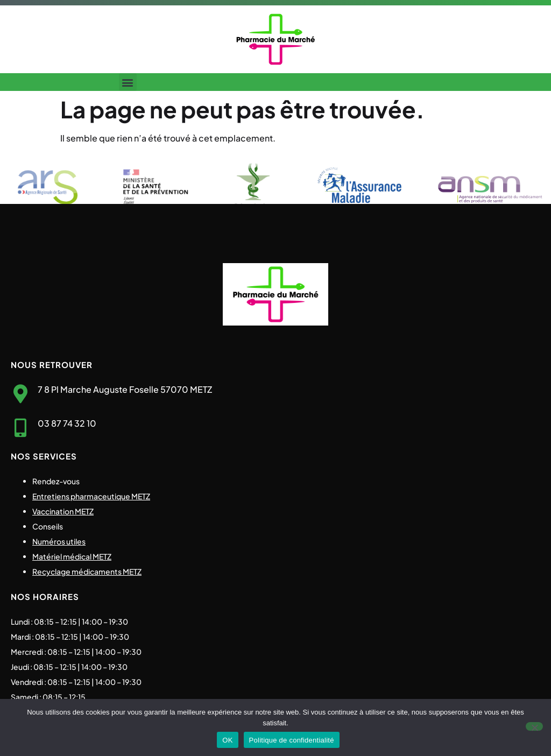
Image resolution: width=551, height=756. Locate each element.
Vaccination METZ (63, 511)
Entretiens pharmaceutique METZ (91, 496)
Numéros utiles (59, 541)
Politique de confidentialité (292, 740)
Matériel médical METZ (72, 556)
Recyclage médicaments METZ (87, 571)
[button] (128, 82)
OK (227, 740)
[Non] (534, 726)
